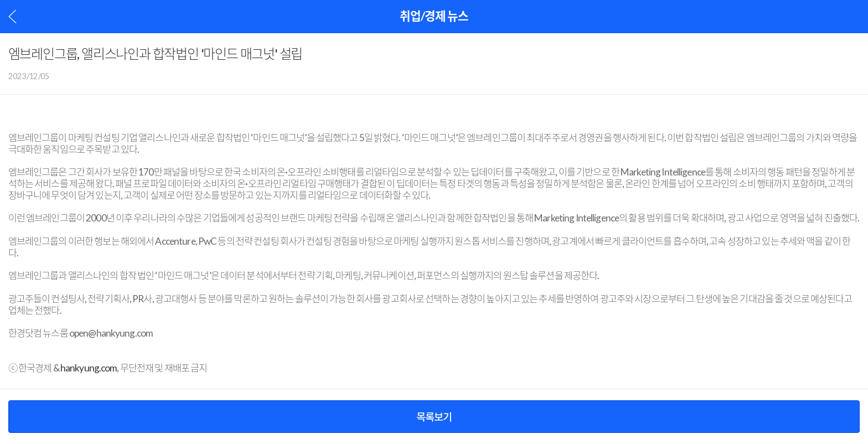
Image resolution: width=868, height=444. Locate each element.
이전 (12, 16)
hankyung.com (89, 368)
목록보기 (434, 417)
